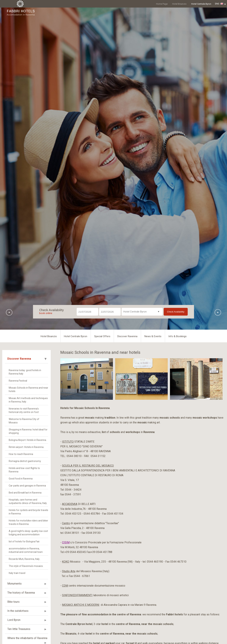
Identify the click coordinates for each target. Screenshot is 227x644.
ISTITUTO (68, 442)
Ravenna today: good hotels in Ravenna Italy (25, 372)
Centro (66, 523)
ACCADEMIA (70, 504)
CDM (65, 586)
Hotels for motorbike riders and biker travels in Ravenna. (28, 522)
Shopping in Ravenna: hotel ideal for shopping (28, 431)
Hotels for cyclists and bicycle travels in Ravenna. (28, 512)
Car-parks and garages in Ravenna (27, 486)
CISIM (66, 542)
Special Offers (102, 336)
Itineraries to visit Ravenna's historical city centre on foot (24, 410)
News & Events (153, 336)
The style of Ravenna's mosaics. (26, 566)
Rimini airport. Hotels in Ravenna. (26, 447)
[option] (87, 379)
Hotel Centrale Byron (201, 4)
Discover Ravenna (127, 336)
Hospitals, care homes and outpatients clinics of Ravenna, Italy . (28, 501)
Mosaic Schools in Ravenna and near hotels (28, 389)
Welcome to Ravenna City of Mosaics (24, 421)
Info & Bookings (177, 336)
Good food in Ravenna (21, 479)
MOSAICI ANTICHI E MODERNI (81, 605)
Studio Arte (69, 571)
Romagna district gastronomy (25, 461)
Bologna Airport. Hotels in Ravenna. (28, 440)
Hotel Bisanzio (179, 4)
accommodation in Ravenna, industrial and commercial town (26, 550)
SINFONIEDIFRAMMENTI (77, 595)
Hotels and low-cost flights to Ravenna (24, 470)
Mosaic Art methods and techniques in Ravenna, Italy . (28, 400)
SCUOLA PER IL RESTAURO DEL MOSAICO (88, 466)
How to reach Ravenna (21, 454)
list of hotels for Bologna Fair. (24, 541)
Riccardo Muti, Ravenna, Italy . (25, 559)
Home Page (162, 4)
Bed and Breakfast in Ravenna (25, 493)
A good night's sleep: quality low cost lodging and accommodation (28, 533)
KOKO (66, 562)
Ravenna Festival (18, 381)
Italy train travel (17, 573)
